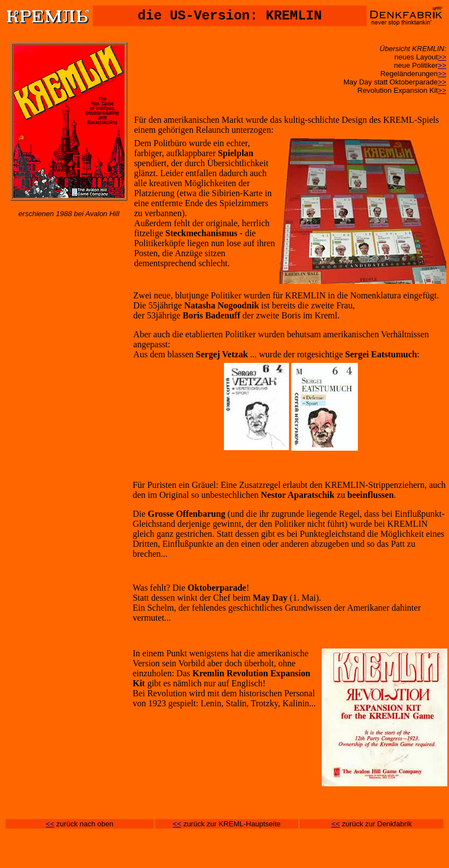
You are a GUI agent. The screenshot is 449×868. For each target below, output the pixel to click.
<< (50, 824)
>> (442, 57)
